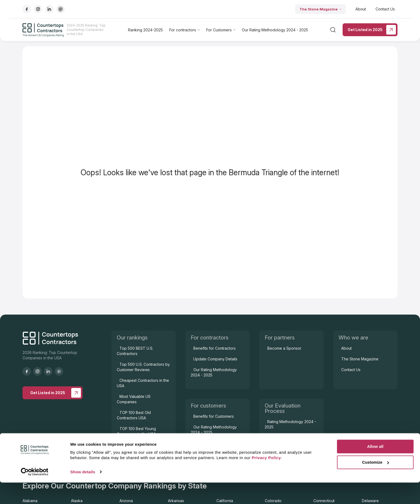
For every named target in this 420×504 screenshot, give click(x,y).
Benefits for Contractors (215, 348)
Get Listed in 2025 (372, 30)
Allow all (375, 468)
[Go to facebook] (27, 9)
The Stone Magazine (320, 9)
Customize (376, 484)
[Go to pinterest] (61, 9)
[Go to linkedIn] (49, 9)
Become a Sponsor (284, 348)
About (361, 9)
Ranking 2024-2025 (145, 30)
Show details (83, 493)
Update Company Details (215, 359)
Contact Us (385, 9)
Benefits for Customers (214, 416)
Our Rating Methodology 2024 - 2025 (275, 30)
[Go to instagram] (38, 9)
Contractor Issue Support (215, 443)
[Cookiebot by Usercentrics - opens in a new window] (35, 494)
